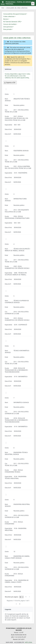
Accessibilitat (19, 642)
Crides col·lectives (9, 16)
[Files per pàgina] (21, 597)
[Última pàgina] (20, 604)
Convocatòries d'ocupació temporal (15, 14)
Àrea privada (7, 29)
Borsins (6, 19)
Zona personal (8, 27)
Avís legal (29, 642)
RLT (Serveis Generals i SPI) (12, 22)
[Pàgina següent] (16, 604)
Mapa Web (9, 642)
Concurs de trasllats (10, 24)
